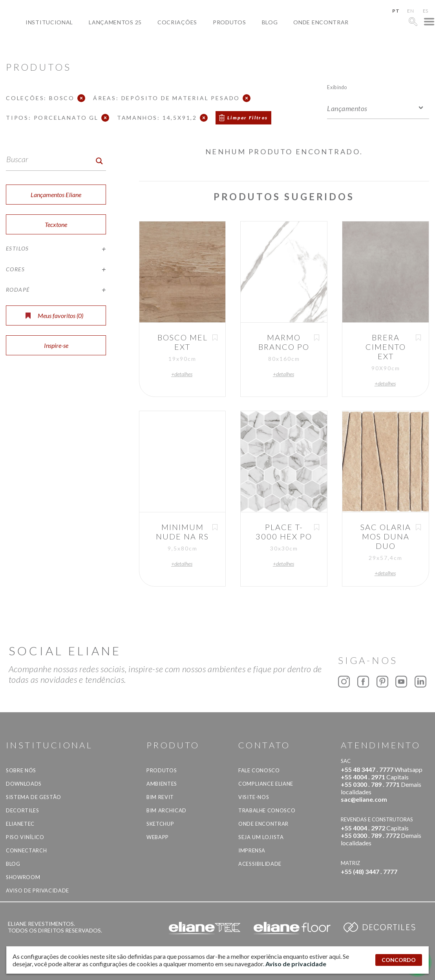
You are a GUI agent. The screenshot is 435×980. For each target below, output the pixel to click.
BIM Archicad (166, 810)
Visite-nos (254, 797)
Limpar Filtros (248, 118)
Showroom (23, 877)
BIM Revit (160, 797)
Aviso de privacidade (37, 890)
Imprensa (252, 850)
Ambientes (162, 784)
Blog (270, 22)
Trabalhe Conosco (267, 810)
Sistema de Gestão (34, 797)
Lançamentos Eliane (56, 195)
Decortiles (23, 810)
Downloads (24, 784)
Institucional (49, 22)
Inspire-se (56, 345)
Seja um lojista (261, 837)
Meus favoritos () (54, 315)
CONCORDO (399, 960)
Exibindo (337, 87)
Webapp (158, 837)
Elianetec (20, 824)
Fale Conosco (259, 770)
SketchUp (160, 824)
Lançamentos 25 (115, 22)
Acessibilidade (260, 864)
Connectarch (26, 850)
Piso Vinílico (25, 837)
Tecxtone (56, 224)
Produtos (229, 22)
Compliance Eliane (266, 784)
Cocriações (177, 22)
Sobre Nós (21, 770)
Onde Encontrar (321, 22)
